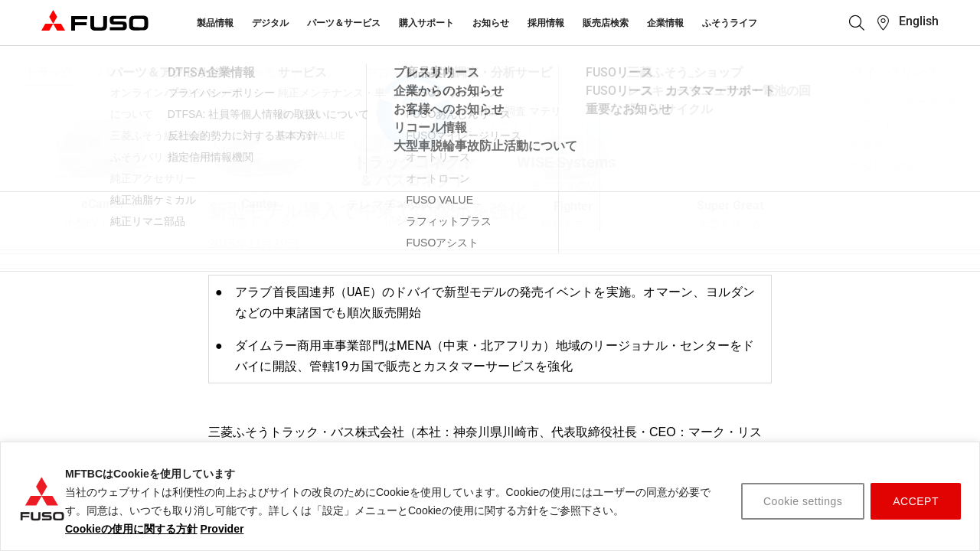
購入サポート (426, 23)
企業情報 (665, 23)
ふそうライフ (730, 23)
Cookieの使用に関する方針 (131, 529)
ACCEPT (916, 501)
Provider (222, 529)
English (919, 21)
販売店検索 (606, 23)
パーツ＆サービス (344, 23)
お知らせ (491, 23)
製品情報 (215, 23)
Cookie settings (803, 501)
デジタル (270, 23)
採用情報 (546, 23)
